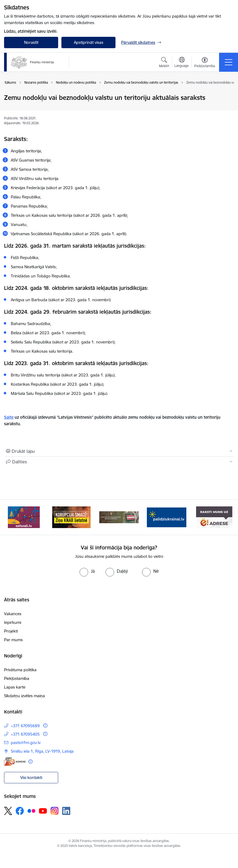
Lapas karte (15, 687)
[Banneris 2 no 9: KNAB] (71, 517)
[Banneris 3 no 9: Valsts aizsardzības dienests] (119, 517)
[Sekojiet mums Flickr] (31, 811)
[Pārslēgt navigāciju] (229, 62)
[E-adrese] (15, 761)
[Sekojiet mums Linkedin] (66, 811)
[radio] (87, 571)
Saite (9, 417)
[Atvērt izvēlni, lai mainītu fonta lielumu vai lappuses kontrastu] (205, 63)
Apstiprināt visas (89, 42)
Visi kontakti (31, 777)
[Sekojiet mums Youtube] (43, 811)
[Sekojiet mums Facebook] (20, 811)
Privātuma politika (20, 670)
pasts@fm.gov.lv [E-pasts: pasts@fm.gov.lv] (26, 743)
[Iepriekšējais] (12, 517)
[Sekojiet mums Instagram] (55, 811)
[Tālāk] (226, 517)
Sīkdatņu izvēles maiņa (24, 696)
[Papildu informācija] (45, 725)
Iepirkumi (13, 622)
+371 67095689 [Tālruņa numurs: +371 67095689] (25, 726)
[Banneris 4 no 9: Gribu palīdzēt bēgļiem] (167, 517)
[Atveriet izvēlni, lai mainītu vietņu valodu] (182, 63)
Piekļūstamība (17, 678)
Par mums (13, 640)
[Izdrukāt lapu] (119, 451)
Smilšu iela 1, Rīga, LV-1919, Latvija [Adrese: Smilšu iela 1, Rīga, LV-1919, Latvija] (42, 751)
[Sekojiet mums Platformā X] (8, 811)
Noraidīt (31, 42)
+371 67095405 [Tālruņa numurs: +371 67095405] (25, 734)
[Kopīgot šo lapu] (119, 462)
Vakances (13, 614)
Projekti (11, 631)
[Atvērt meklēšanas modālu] (164, 63)
